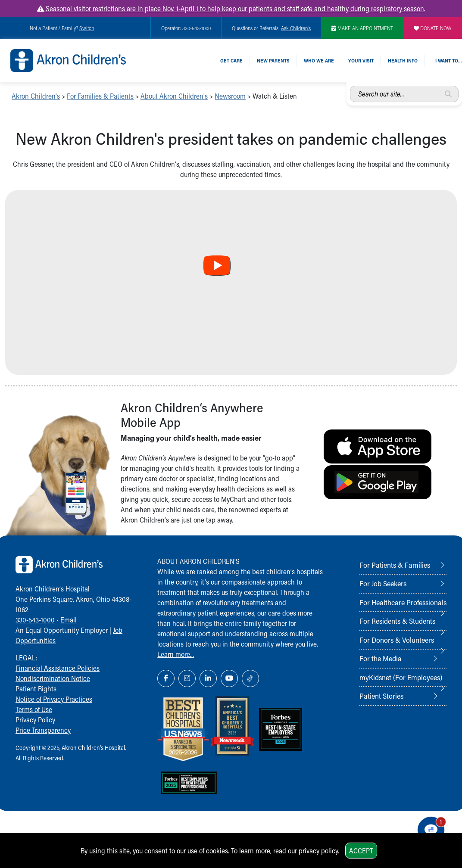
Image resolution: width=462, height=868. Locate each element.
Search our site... (350, 86)
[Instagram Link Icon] (187, 678)
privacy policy (318, 851)
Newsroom (230, 96)
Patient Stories (381, 696)
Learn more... (176, 654)
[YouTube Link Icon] (229, 678)
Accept (361, 851)
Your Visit (361, 61)
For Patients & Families (395, 565)
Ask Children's (296, 28)
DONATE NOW (433, 28)
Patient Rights (36, 689)
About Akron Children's (174, 96)
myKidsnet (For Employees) (401, 677)
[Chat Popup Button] (431, 830)
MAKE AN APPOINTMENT (362, 28)
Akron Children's (36, 96)
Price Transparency (43, 730)
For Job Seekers (383, 583)
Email (69, 620)
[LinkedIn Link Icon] (208, 678)
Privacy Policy (35, 720)
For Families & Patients (100, 96)
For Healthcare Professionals (403, 602)
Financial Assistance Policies (58, 668)
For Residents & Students (397, 621)
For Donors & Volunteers (397, 640)
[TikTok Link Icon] (250, 678)
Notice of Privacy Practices (54, 699)
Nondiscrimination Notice (53, 678)
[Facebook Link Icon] (166, 678)
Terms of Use (34, 709)
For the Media (381, 658)
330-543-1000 (35, 620)
